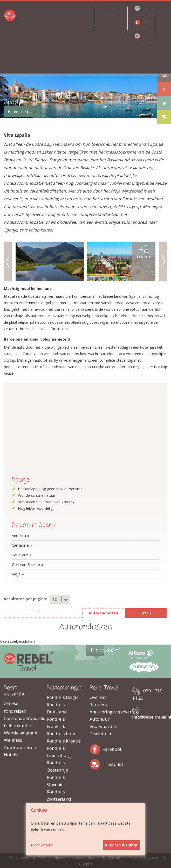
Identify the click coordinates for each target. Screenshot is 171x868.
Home (13, 112)
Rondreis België (63, 697)
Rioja (16, 574)
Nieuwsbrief (145, 15)
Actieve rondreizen (15, 707)
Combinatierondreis (21, 718)
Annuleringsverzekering (107, 712)
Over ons (98, 697)
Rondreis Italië (61, 734)
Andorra (19, 535)
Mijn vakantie (142, 25)
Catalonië (20, 555)
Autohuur (100, 719)
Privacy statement (144, 857)
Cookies (86, 864)
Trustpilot (96, 763)
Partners (98, 704)
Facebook (96, 748)
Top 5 (71, 55)
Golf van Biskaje (26, 564)
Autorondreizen (20, 747)
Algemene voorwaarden (74, 857)
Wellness (13, 740)
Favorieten (144, 42)
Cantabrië (20, 545)
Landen (69, 19)
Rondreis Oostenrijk (57, 766)
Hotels (11, 755)
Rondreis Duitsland (57, 708)
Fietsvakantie (17, 725)
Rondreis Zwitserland (59, 795)
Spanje (31, 112)
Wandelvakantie (20, 733)
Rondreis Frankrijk (56, 723)
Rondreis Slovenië (56, 781)
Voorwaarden (103, 726)
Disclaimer (101, 734)
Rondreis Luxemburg (59, 752)
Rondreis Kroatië (64, 741)
